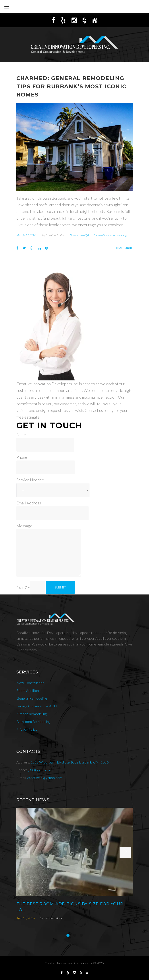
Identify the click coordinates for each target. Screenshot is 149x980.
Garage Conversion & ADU (37, 706)
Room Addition (28, 690)
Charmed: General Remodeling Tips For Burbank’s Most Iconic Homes (71, 86)
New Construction (30, 683)
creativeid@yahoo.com (45, 778)
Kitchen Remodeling (31, 714)
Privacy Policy (27, 729)
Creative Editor (55, 235)
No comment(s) (79, 235)
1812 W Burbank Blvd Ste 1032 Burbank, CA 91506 (70, 762)
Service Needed (30, 480)
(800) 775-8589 (40, 770)
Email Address (29, 503)
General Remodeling (32, 698)
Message (24, 526)
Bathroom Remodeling (33, 721)
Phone (22, 457)
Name (21, 434)
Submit (60, 587)
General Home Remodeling (110, 235)
